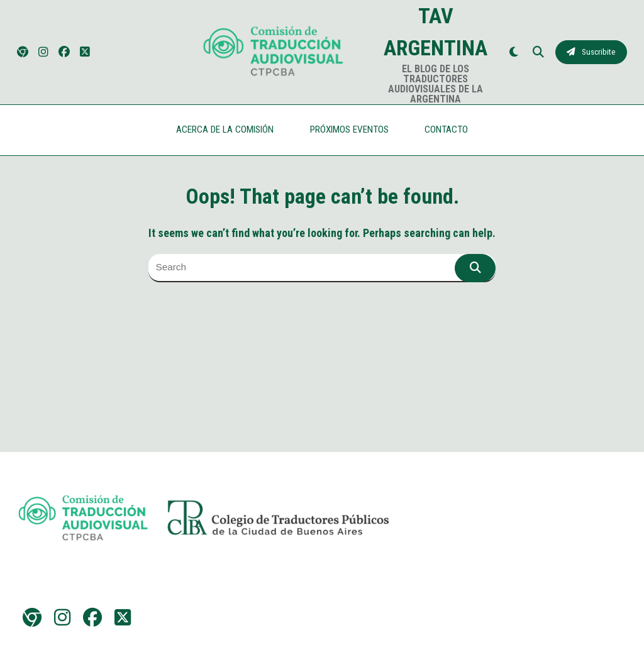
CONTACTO (446, 129)
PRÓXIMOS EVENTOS (349, 129)
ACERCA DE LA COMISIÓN (225, 129)
